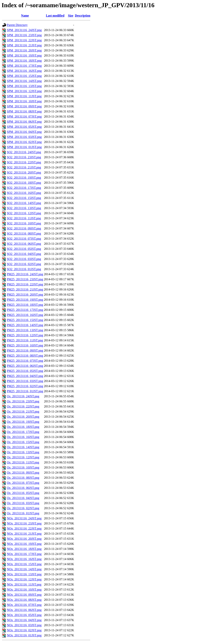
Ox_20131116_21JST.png (23, 411)
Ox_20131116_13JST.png (23, 452)
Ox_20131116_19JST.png (23, 422)
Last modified (55, 16)
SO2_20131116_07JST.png (24, 239)
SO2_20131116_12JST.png (24, 213)
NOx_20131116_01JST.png (24, 635)
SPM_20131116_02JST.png (24, 142)
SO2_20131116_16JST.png (24, 193)
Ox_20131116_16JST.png (23, 437)
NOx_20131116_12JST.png (24, 579)
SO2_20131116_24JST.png (24, 152)
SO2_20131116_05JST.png (24, 249)
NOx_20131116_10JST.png (24, 590)
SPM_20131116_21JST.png (24, 45)
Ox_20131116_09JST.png (23, 473)
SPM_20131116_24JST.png (24, 30)
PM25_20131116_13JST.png (25, 330)
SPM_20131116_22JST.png (24, 40)
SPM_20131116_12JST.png (24, 91)
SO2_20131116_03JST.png (24, 259)
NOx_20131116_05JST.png (24, 615)
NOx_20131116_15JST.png (24, 564)
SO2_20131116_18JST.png (24, 183)
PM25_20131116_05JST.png (25, 371)
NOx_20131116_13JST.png (24, 574)
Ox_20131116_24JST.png (23, 396)
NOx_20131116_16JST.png (24, 559)
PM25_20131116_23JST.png (25, 279)
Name (25, 16)
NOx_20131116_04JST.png (24, 620)
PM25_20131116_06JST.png (25, 366)
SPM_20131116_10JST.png (24, 101)
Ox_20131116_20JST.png (23, 417)
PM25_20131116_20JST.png (25, 295)
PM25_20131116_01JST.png (25, 391)
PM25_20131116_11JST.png (25, 340)
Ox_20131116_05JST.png (23, 493)
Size (71, 16)
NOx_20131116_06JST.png (24, 610)
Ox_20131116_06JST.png (23, 488)
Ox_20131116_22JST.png (23, 406)
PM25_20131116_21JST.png (25, 289)
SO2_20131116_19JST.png (24, 178)
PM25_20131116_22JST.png (25, 284)
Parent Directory (17, 25)
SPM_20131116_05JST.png (24, 127)
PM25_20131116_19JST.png (25, 300)
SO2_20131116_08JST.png (24, 233)
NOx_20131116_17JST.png (24, 554)
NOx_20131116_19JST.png (24, 544)
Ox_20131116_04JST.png (23, 498)
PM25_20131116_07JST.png (25, 361)
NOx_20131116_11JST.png (24, 584)
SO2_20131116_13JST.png (24, 208)
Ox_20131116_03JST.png (23, 503)
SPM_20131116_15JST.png (24, 76)
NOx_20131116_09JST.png (24, 595)
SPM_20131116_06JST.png (24, 122)
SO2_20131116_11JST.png (24, 218)
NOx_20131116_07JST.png (24, 605)
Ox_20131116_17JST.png (23, 432)
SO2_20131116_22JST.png (24, 162)
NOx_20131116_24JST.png (24, 518)
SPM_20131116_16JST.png (24, 71)
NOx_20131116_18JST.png (24, 549)
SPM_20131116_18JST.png (24, 61)
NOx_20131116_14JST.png (24, 569)
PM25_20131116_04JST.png (25, 376)
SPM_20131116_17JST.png (24, 66)
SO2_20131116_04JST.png (24, 254)
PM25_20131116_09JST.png (25, 350)
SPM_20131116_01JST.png (24, 147)
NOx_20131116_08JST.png (24, 600)
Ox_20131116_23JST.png (23, 401)
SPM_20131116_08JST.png (24, 111)
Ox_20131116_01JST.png (23, 513)
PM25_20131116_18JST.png (25, 305)
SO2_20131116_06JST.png (24, 244)
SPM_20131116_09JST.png (24, 106)
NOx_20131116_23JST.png (24, 523)
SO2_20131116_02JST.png (24, 264)
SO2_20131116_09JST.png (24, 228)
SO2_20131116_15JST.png (24, 198)
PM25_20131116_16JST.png (25, 315)
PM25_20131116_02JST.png (25, 386)
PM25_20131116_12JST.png (25, 335)
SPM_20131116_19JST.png (24, 55)
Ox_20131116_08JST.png (23, 478)
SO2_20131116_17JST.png (24, 188)
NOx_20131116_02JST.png (24, 630)
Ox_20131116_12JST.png (23, 457)
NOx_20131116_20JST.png (24, 539)
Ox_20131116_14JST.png (23, 447)
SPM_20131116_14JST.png (24, 81)
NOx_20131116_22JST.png (24, 528)
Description (83, 16)
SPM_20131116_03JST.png (24, 137)
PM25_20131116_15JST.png (25, 320)
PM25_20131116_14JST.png (25, 325)
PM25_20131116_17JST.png (25, 310)
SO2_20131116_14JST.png (24, 203)
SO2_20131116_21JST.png (24, 167)
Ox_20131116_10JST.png (23, 467)
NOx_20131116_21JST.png (24, 534)
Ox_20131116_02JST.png (23, 508)
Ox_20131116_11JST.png (23, 462)
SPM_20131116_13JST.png (24, 86)
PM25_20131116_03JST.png (25, 381)
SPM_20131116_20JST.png (24, 50)
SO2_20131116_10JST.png (24, 223)
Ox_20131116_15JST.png (23, 442)
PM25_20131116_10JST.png (25, 345)
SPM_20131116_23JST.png (24, 35)
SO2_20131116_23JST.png (24, 157)
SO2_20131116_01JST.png (24, 269)
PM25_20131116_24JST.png (25, 274)
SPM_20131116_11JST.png (24, 96)
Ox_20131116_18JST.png (23, 427)
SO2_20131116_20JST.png (24, 172)
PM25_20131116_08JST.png (25, 356)
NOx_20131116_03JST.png (24, 625)
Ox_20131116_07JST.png (23, 483)
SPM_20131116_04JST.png (24, 132)
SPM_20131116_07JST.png (24, 116)
